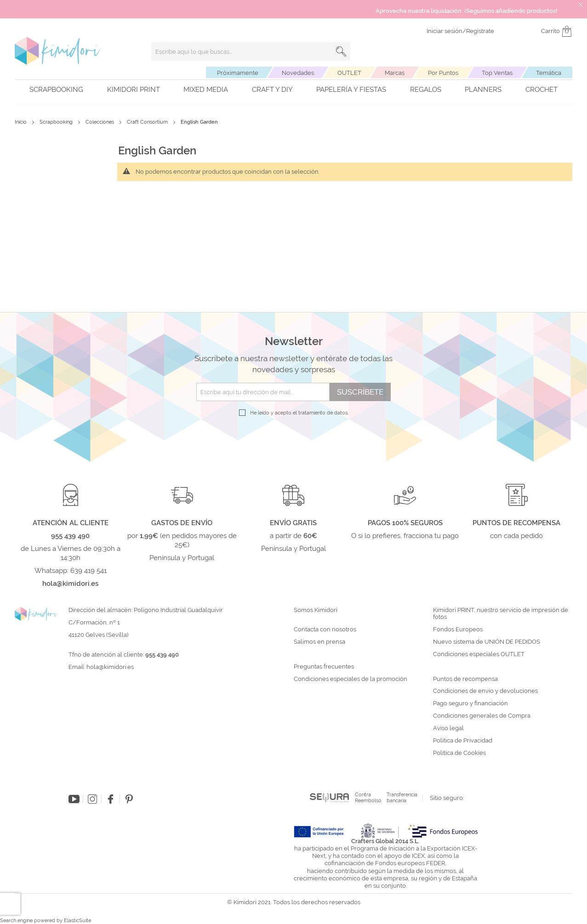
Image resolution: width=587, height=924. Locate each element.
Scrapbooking (56, 90)
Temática (549, 73)
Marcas (395, 73)
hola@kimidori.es (110, 667)
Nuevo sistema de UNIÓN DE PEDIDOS (487, 642)
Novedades (298, 73)
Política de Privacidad (463, 741)
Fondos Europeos (458, 629)
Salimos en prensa (319, 642)
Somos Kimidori (316, 610)
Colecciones (100, 122)
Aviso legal (448, 728)
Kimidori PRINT (134, 90)
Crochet (541, 90)
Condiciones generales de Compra (482, 716)
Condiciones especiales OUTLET (479, 654)
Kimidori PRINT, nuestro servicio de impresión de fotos (501, 614)
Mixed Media (206, 90)
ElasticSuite (77, 921)
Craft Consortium (148, 122)
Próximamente (238, 73)
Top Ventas (497, 73)
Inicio (21, 122)
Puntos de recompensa (465, 679)
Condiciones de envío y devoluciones (485, 691)
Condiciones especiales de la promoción (351, 679)
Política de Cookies (459, 753)
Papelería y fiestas (351, 90)
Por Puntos (443, 73)
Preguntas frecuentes (324, 667)
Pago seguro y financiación (470, 703)
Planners (483, 90)
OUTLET (349, 73)
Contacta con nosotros (325, 629)
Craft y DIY (272, 90)
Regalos (426, 90)
